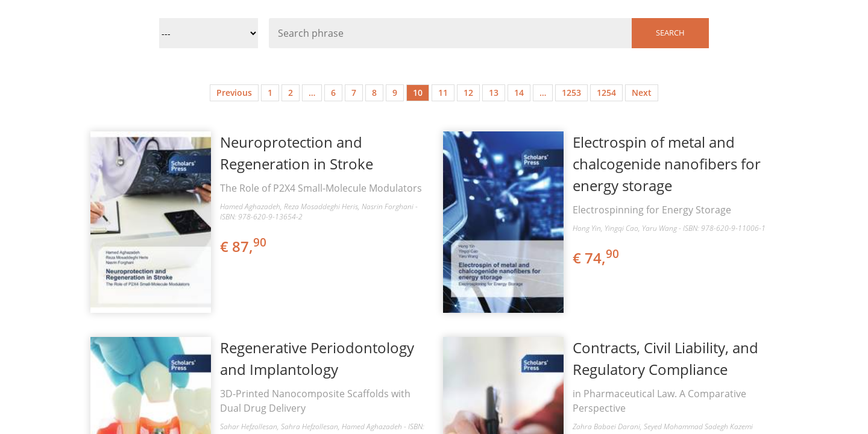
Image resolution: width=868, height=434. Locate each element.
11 (443, 93)
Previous (234, 93)
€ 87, (244, 246)
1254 (606, 93)
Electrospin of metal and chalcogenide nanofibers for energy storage (667, 164)
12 (468, 93)
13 (494, 93)
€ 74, (597, 258)
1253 (571, 93)
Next (642, 93)
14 (519, 93)
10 (418, 93)
